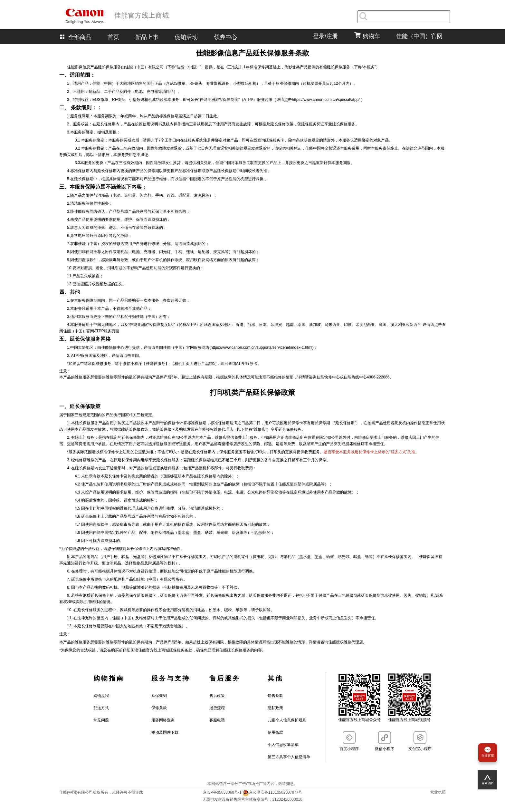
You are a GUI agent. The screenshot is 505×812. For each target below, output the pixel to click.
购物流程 (101, 696)
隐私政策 (275, 708)
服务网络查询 (163, 720)
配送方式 (101, 708)
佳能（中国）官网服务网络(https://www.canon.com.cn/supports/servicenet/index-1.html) (238, 347)
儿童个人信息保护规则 (287, 720)
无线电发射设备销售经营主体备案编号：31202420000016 (252, 799)
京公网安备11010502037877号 (272, 792)
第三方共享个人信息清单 (289, 757)
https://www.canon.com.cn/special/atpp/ (326, 100)
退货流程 (217, 708)
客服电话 (217, 720)
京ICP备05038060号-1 (223, 792)
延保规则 (159, 696)
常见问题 (101, 720)
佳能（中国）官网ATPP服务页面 (91, 331)
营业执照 (438, 792)
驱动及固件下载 (165, 732)
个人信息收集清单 (283, 745)
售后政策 (217, 696)
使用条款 (275, 732)
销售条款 (275, 696)
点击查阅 (131, 356)
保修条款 (159, 708)
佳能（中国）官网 (419, 36)
